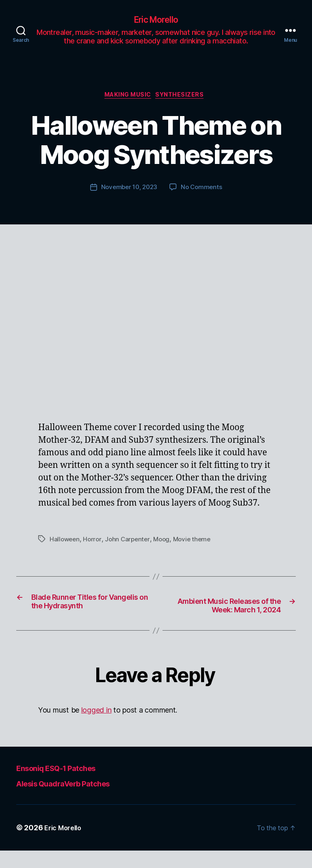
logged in (96, 728)
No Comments (203, 191)
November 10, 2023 (128, 191)
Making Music (127, 98)
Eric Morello (156, 20)
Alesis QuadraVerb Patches (78, 800)
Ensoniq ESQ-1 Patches (69, 785)
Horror (94, 543)
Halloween (65, 543)
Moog (166, 543)
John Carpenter (130, 543)
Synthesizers (185, 98)
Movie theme (197, 543)
